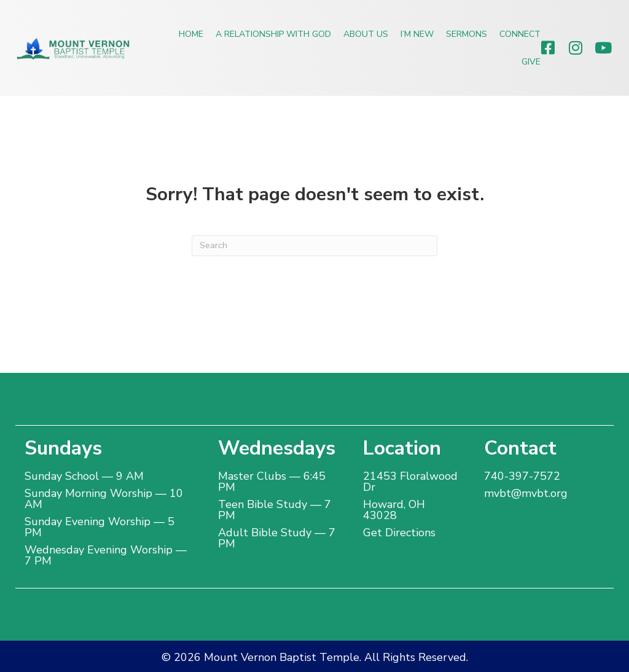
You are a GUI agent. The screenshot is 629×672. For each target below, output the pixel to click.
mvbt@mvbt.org (526, 493)
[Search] (314, 246)
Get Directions (399, 533)
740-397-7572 (522, 476)
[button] (548, 48)
